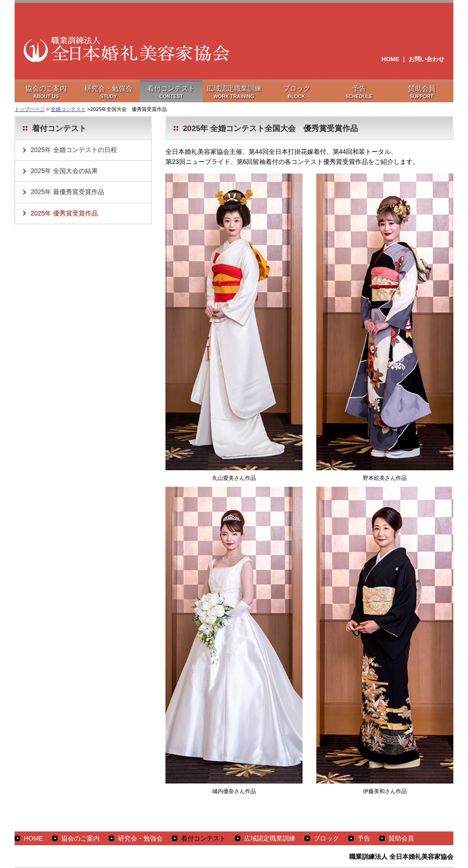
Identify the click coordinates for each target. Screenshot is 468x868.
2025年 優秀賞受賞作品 (64, 213)
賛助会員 (401, 838)
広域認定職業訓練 (270, 838)
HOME (391, 59)
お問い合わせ (426, 59)
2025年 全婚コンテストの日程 (74, 150)
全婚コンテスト (68, 109)
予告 (364, 838)
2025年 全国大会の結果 (64, 171)
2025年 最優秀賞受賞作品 (67, 192)
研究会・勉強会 (140, 838)
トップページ (30, 109)
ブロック (326, 838)
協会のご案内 (80, 838)
